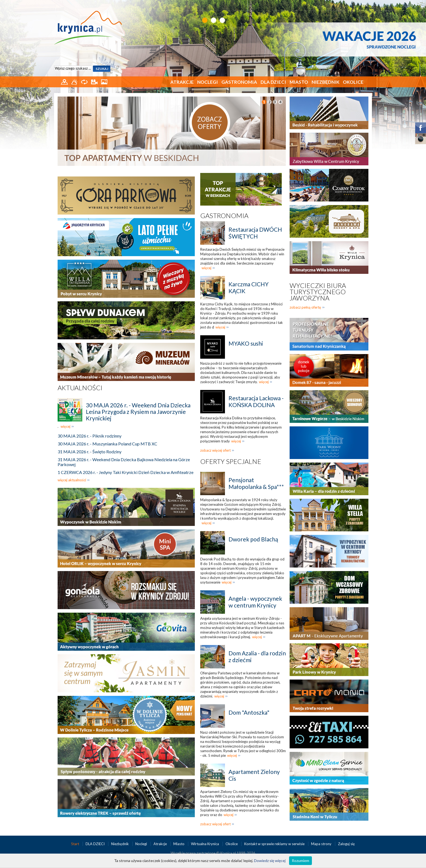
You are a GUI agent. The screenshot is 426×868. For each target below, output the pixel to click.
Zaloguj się (346, 844)
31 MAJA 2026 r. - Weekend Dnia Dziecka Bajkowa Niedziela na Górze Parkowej (124, 462)
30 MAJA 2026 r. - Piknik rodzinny (90, 436)
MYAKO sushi (246, 343)
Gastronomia (239, 82)
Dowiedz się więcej (270, 861)
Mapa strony (321, 844)
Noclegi (208, 82)
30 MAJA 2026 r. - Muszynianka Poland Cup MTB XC (107, 444)
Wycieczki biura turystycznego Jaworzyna (318, 292)
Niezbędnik (325, 82)
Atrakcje (182, 82)
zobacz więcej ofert (215, 450)
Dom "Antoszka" (249, 712)
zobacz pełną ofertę (305, 307)
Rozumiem (300, 861)
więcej (65, 426)
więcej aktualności (72, 480)
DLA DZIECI (273, 82)
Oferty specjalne (231, 461)
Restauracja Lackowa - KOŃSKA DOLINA (256, 401)
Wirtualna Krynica (205, 844)
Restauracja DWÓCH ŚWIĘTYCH (255, 233)
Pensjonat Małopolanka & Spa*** (256, 483)
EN (365, 5)
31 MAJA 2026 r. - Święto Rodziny (90, 452)
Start (76, 844)
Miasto (299, 82)
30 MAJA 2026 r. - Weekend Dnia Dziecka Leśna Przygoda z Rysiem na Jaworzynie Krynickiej (138, 412)
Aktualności (80, 388)
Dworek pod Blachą (253, 539)
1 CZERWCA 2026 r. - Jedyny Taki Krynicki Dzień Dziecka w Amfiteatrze (126, 472)
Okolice (353, 82)
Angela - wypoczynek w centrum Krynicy (255, 602)
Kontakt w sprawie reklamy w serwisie (275, 844)
